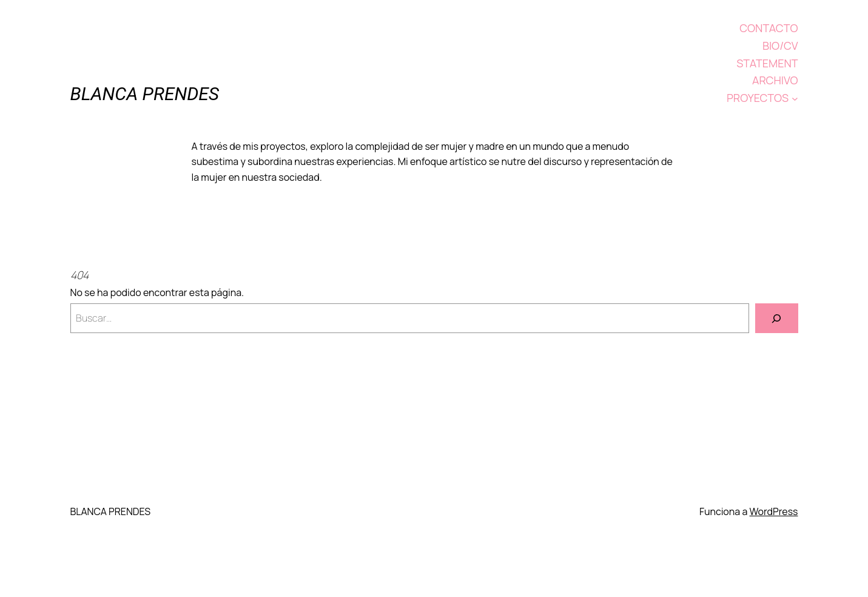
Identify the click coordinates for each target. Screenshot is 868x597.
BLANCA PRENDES (145, 94)
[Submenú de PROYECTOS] (795, 98)
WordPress (774, 511)
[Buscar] (777, 318)
